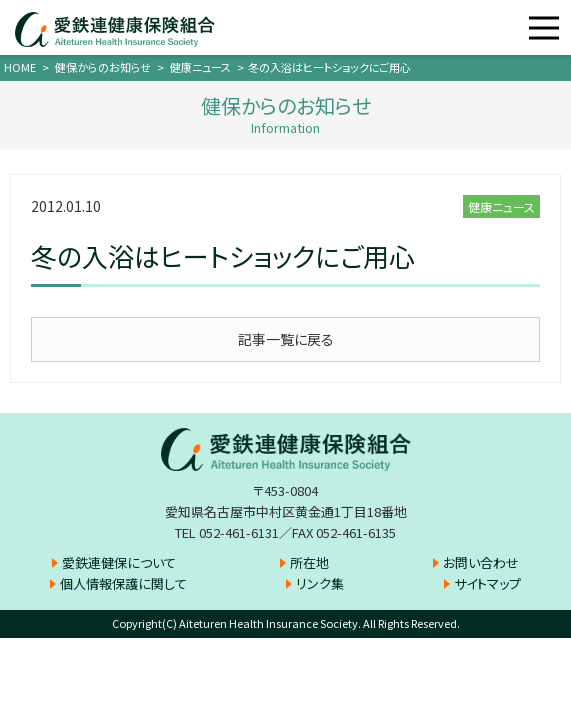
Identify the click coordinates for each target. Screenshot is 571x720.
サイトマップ (487, 583)
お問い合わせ (481, 562)
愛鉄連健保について (119, 562)
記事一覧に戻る (286, 339)
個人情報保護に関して (123, 583)
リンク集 (320, 583)
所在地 (309, 562)
